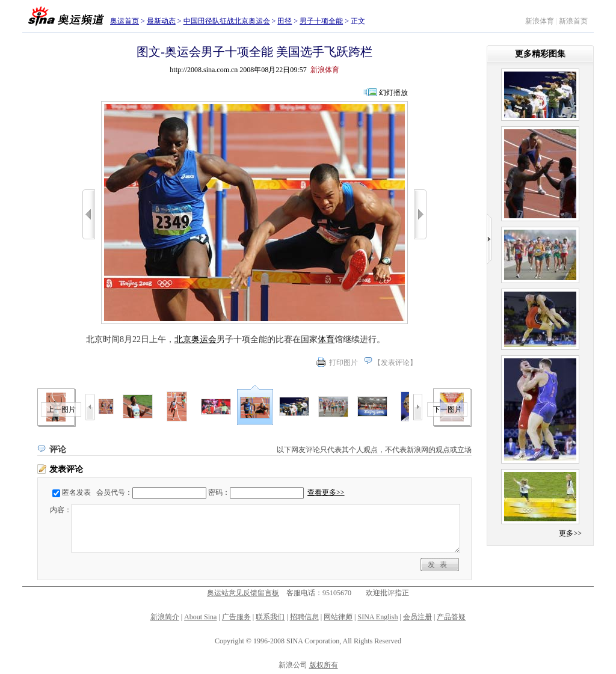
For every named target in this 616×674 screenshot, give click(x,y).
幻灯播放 (393, 93)
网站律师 (338, 617)
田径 (285, 21)
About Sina (200, 617)
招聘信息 (304, 617)
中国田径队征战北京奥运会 (227, 21)
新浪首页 (573, 21)
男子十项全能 (321, 21)
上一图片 (61, 409)
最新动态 (161, 21)
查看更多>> (326, 492)
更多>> (570, 533)
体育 (326, 339)
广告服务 (236, 617)
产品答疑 (451, 617)
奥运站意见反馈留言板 (243, 593)
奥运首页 (125, 21)
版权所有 (324, 665)
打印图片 (343, 363)
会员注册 (417, 617)
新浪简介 (165, 617)
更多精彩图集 (540, 54)
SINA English (377, 617)
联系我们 (270, 617)
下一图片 (448, 409)
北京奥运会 (196, 339)
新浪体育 (540, 21)
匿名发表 (76, 492)
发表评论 (395, 363)
